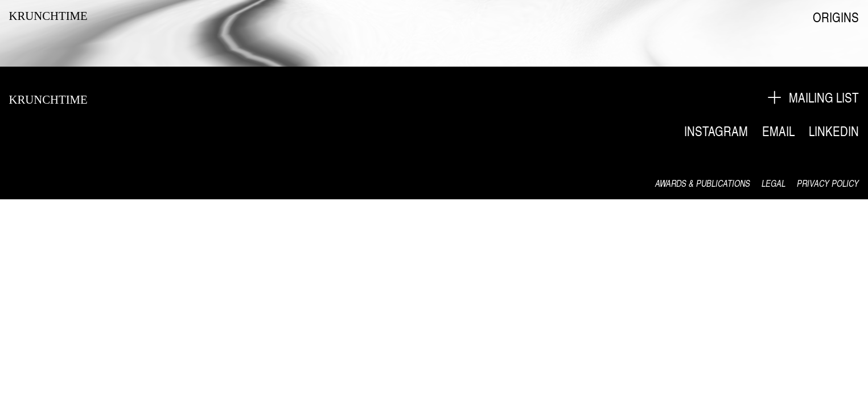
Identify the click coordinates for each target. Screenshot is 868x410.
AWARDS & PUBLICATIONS (703, 183)
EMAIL (778, 131)
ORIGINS (836, 17)
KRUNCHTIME (48, 16)
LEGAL (774, 183)
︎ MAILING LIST (812, 97)
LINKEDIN (834, 131)
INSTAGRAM (716, 131)
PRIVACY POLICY (828, 183)
